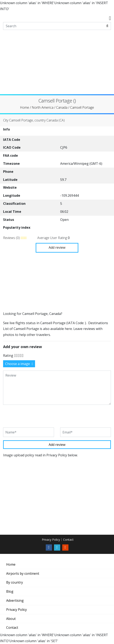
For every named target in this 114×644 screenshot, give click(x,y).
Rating (8, 356)
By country (15, 582)
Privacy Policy (51, 540)
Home (11, 564)
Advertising (15, 600)
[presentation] (34, 416)
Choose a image (19, 364)
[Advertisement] (57, 65)
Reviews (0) (12, 238)
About (11, 619)
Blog (10, 591)
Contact (68, 540)
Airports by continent (23, 573)
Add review (57, 247)
